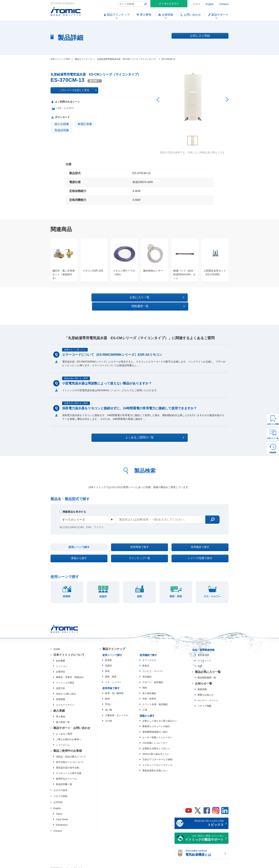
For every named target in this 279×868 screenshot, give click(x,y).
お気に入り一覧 (273, 438)
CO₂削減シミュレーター (155, 739)
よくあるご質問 (64, 730)
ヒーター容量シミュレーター (157, 733)
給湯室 (108, 656)
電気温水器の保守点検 (67, 763)
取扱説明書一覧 (64, 780)
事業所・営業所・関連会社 (70, 673)
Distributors (62, 821)
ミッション (62, 662)
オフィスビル (149, 656)
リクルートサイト (65, 701)
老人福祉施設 (149, 689)
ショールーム (63, 741)
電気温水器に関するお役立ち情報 (204, 819)
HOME (57, 645)
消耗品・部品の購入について (71, 752)
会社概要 (60, 656)
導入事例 (60, 712)
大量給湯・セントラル (117, 711)
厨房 (107, 667)
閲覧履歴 (273, 453)
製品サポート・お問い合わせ (72, 724)
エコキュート (204, 656)
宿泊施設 (147, 672)
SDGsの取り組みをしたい (156, 750)
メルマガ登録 (60, 792)
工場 (145, 706)
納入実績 (59, 706)
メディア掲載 (204, 702)
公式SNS (58, 798)
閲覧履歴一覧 (170, 297)
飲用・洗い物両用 (114, 689)
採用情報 (60, 695)
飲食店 (146, 661)
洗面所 (108, 661)
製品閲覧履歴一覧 (207, 673)
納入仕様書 (62, 124)
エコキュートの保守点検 (69, 769)
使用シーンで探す (79, 539)
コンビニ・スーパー (153, 667)
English (210, 4)
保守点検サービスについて (70, 758)
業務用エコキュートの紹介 (156, 722)
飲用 (107, 694)
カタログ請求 (60, 786)
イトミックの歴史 (65, 678)
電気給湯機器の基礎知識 (204, 849)
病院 (145, 683)
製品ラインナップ (114, 645)
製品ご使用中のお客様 (68, 746)
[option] (62, 261)
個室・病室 (111, 672)
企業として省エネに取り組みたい (160, 717)
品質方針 (60, 684)
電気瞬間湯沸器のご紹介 (155, 728)
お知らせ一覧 (204, 679)
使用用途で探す (139, 539)
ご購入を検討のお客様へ (69, 735)
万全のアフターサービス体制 (157, 755)
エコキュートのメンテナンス (157, 761)
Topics (59, 810)
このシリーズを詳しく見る (78, 90)
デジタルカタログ (169, 4)
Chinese (224, 4)
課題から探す (79, 553)
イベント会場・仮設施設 (155, 700)
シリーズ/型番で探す (200, 553)
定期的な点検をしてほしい (156, 744)
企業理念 (60, 667)
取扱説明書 (62, 130)
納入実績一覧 (63, 718)
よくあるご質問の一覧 (143, 429)
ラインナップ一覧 (139, 553)
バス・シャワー (113, 678)
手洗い (108, 700)
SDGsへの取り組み (66, 690)
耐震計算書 (85, 124)
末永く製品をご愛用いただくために (204, 834)
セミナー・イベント (208, 696)
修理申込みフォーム (66, 774)
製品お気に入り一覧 (208, 668)
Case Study (62, 815)
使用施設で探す (200, 539)
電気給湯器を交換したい (155, 766)
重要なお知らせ (206, 691)
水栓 (200, 662)
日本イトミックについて (69, 651)
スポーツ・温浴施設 (153, 678)
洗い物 (108, 706)
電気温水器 (203, 651)
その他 (108, 717)
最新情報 (202, 685)
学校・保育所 (149, 694)
